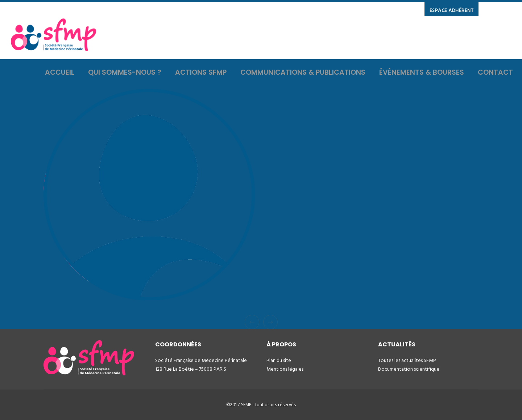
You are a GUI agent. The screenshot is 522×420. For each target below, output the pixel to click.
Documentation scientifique (409, 369)
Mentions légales (285, 369)
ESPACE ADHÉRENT (452, 10)
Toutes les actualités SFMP (407, 360)
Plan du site (279, 360)
